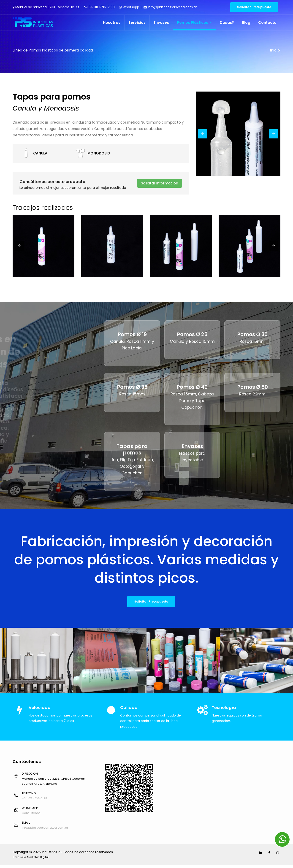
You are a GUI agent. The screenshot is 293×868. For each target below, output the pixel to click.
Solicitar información (160, 183)
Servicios (137, 23)
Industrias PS (52, 855)
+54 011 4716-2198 (99, 7)
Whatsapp (129, 7)
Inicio (275, 50)
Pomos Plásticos (194, 23)
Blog (246, 23)
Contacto (267, 23)
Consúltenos (31, 816)
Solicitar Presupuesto (254, 7)
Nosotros (112, 23)
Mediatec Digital (38, 860)
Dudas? (227, 23)
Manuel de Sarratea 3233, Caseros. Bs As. (46, 7)
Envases (161, 23)
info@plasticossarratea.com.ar (170, 7)
